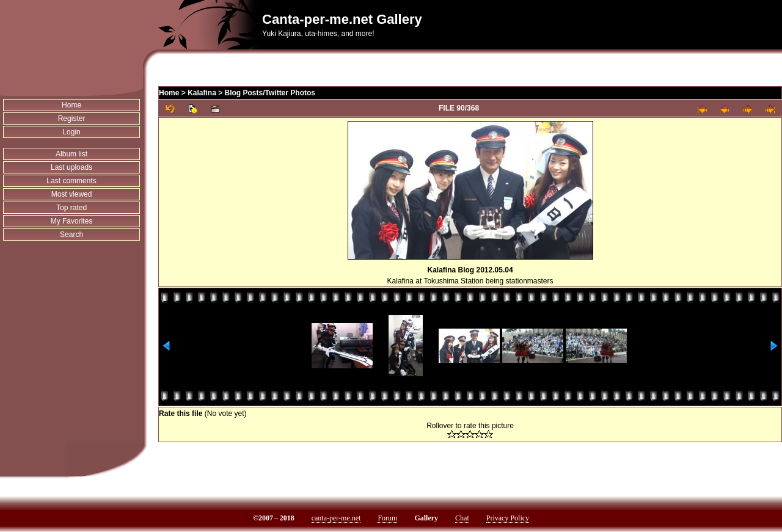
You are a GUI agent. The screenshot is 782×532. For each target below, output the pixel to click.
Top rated (71, 208)
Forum (387, 518)
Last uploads (71, 167)
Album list (71, 154)
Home (71, 105)
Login (71, 132)
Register (72, 118)
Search (71, 235)
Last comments (71, 181)
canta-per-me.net (336, 518)
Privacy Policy (508, 518)
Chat (462, 518)
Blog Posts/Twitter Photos (270, 93)
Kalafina (202, 93)
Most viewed (72, 194)
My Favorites (72, 221)
